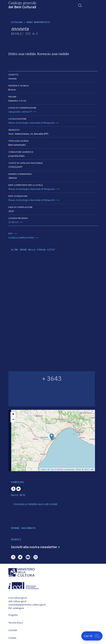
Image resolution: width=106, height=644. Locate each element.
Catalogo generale (22, 5)
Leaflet (43, 470)
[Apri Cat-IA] (92, 636)
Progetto (13, 615)
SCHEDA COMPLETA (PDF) (21, 238)
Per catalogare (16, 608)
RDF (10, 234)
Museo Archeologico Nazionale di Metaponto (32, 189)
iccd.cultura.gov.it (18, 598)
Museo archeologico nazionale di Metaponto (31, 123)
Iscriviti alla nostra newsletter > (36, 547)
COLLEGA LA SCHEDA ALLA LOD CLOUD (35, 504)
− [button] (13, 420)
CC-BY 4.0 (13, 222)
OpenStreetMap (57, 470)
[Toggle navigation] (80, 5)
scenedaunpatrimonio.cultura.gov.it (27, 605)
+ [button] (13, 415)
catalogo (17, 22)
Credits (12, 638)
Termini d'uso (15, 623)
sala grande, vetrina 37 (20, 112)
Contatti (13, 630)
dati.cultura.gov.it (17, 601)
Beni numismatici (38, 22)
